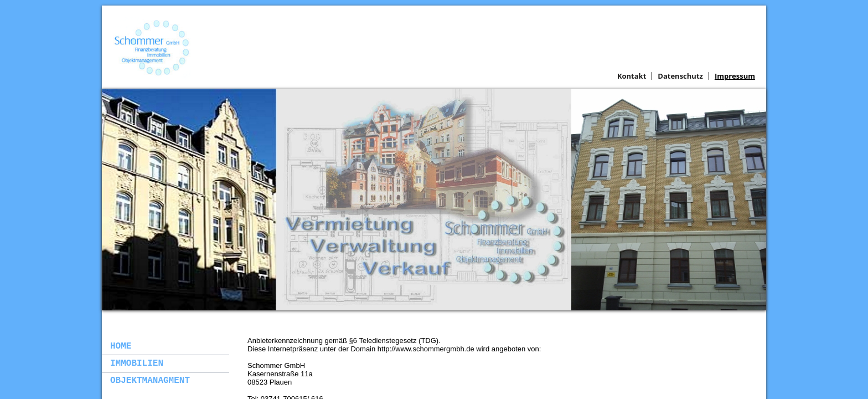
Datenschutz (680, 76)
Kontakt (632, 76)
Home (121, 346)
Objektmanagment (150, 381)
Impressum (735, 76)
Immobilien (137, 364)
